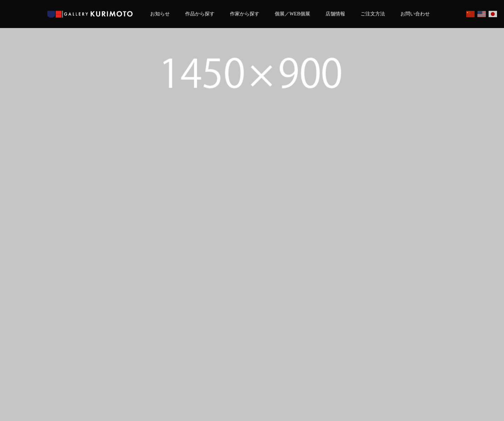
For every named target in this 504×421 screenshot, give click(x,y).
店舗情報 (335, 14)
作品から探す (200, 14)
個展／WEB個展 (292, 14)
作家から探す (245, 14)
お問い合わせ (415, 14)
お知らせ (160, 14)
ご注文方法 (373, 14)
